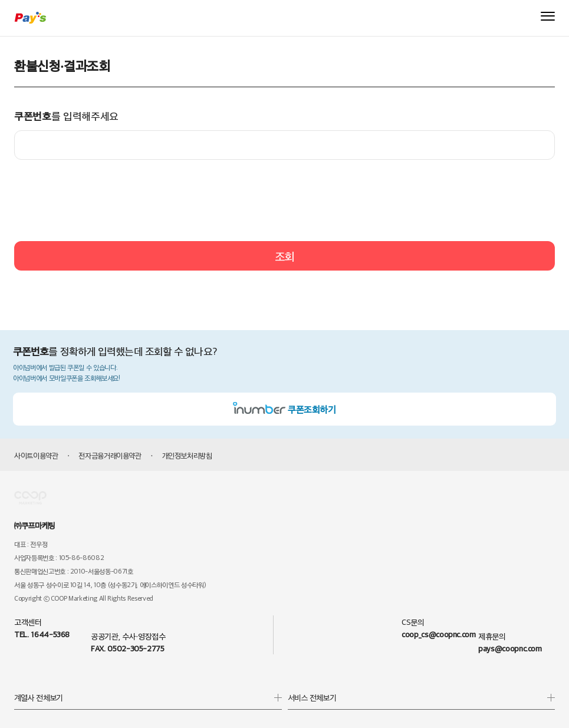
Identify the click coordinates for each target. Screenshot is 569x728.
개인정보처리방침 (187, 455)
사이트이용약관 (36, 455)
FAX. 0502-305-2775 (128, 648)
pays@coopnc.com (510, 648)
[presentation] (285, 200)
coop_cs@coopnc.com (439, 634)
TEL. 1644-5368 (42, 634)
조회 (284, 256)
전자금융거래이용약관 (110, 455)
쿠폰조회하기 (284, 409)
